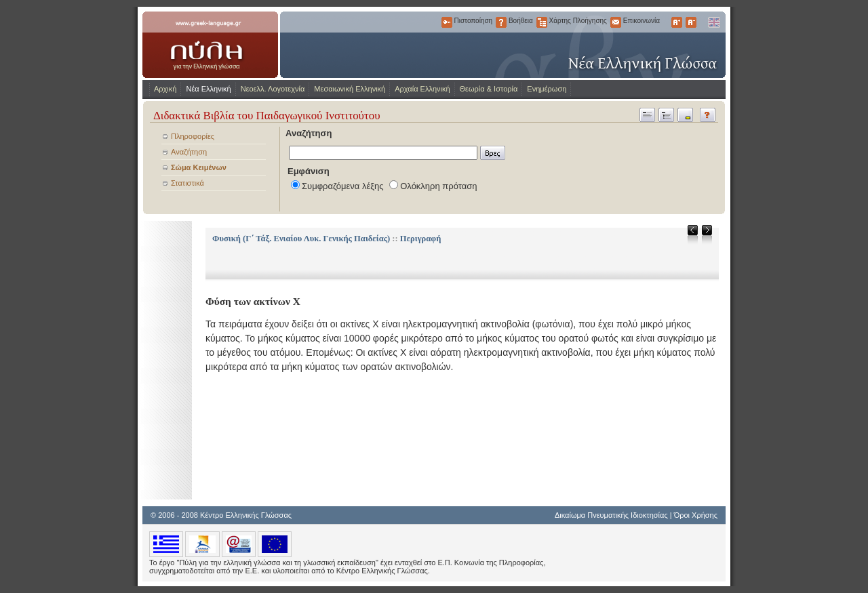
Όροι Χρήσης (696, 515)
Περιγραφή (421, 239)
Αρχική (165, 89)
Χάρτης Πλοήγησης (542, 22)
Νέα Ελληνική (208, 89)
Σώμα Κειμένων (199, 167)
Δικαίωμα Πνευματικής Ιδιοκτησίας (611, 515)
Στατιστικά (188, 183)
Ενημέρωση (547, 89)
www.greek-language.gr (210, 45)
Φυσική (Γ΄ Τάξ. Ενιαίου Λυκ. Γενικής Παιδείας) (301, 239)
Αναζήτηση (189, 152)
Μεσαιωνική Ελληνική (350, 89)
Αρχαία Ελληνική (422, 89)
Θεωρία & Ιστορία (489, 89)
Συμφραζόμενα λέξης (343, 186)
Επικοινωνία (616, 22)
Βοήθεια (501, 22)
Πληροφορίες (193, 136)
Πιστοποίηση (447, 22)
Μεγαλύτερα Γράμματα (677, 22)
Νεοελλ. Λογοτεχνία (273, 89)
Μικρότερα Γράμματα (691, 22)
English (713, 22)
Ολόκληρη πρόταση (438, 186)
